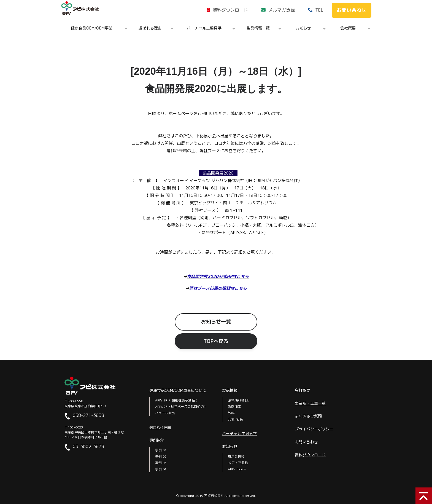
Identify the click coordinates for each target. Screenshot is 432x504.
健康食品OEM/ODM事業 (92, 28)
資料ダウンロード (230, 10)
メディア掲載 (238, 463)
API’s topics (237, 469)
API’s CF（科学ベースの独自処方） (181, 407)
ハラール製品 (165, 413)
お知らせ (303, 28)
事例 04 (161, 469)
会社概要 (348, 28)
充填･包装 (235, 419)
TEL (319, 10)
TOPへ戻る (216, 341)
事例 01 (161, 450)
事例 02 (161, 456)
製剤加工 (234, 407)
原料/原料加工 (239, 400)
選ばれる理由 (150, 28)
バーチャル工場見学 (204, 28)
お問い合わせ (352, 10)
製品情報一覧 (258, 28)
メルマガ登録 (282, 10)
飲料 (231, 413)
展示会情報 (236, 456)
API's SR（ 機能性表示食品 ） (177, 400)
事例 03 (161, 463)
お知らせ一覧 (216, 322)
